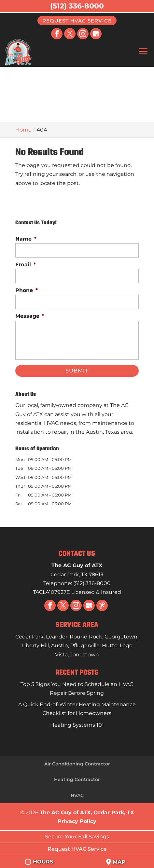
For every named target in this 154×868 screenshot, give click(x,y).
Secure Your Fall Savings (77, 837)
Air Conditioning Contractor (77, 764)
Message (30, 316)
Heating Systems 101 (77, 725)
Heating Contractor (77, 779)
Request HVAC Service (77, 20)
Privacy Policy (77, 821)
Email (26, 265)
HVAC (77, 795)
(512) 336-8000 (77, 6)
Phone (27, 290)
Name (26, 239)
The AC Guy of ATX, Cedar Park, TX (87, 812)
